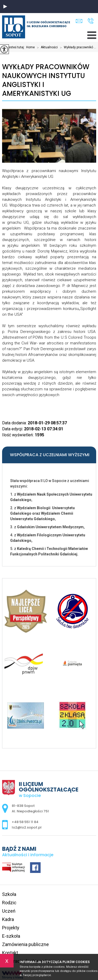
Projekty (11, 928)
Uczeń (9, 911)
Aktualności (46, 48)
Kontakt (10, 953)
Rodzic (9, 903)
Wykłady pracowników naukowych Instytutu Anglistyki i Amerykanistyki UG (46, 80)
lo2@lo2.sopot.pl (79, 21)
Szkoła (9, 894)
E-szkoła (11, 936)
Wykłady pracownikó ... (77, 48)
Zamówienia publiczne (25, 944)
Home (30, 47)
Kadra (8, 919)
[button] (5, 7)
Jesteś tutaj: (16, 47)
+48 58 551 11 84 (91, 21)
